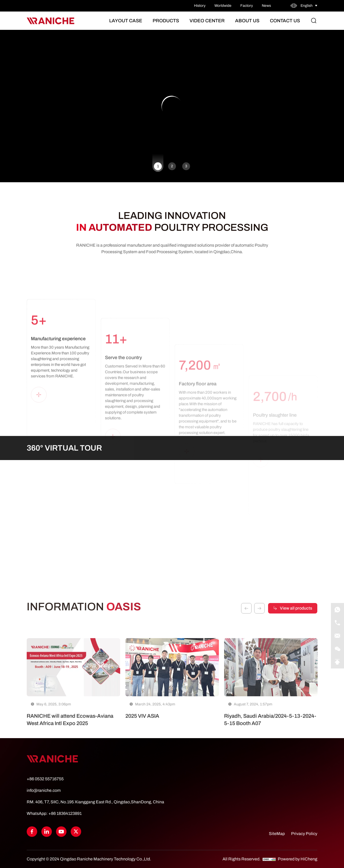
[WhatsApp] (337, 610)
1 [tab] (158, 166)
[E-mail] (337, 636)
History (200, 6)
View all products (296, 603)
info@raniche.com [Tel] (44, 790)
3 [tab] (186, 166)
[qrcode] (337, 649)
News (266, 6)
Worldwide (223, 6)
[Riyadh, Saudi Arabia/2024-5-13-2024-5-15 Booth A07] (271, 704)
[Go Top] (337, 662)
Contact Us (285, 21)
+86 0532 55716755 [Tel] (45, 779)
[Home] (51, 21)
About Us (247, 21)
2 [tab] (172, 166)
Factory (247, 6)
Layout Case (126, 21)
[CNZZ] (270, 859)
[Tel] (337, 623)
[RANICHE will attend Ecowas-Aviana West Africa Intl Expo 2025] (73, 704)
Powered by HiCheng (298, 859)
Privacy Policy (304, 834)
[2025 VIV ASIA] (172, 704)
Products (166, 21)
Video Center (207, 21)
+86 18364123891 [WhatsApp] (65, 813)
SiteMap (277, 834)
